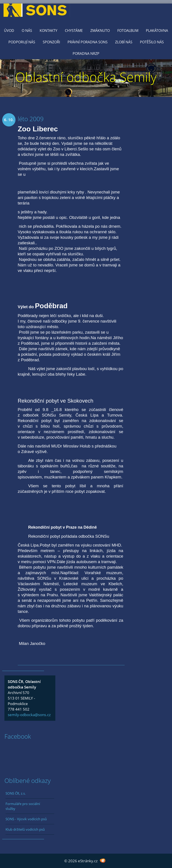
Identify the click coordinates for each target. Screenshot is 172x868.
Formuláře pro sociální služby (23, 806)
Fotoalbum (128, 31)
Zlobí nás (124, 42)
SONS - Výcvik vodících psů (26, 819)
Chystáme (74, 31)
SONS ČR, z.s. (16, 793)
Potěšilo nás (152, 42)
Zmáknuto (100, 31)
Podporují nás (22, 42)
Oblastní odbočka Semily (86, 77)
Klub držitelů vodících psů (25, 829)
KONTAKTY (48, 31)
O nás (27, 31)
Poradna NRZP (86, 54)
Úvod (9, 31)
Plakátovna (157, 31)
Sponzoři (51, 42)
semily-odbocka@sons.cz (29, 715)
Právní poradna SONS (88, 42)
